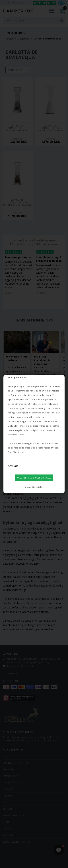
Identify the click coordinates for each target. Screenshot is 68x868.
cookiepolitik (52, 426)
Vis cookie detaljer (34, 487)
